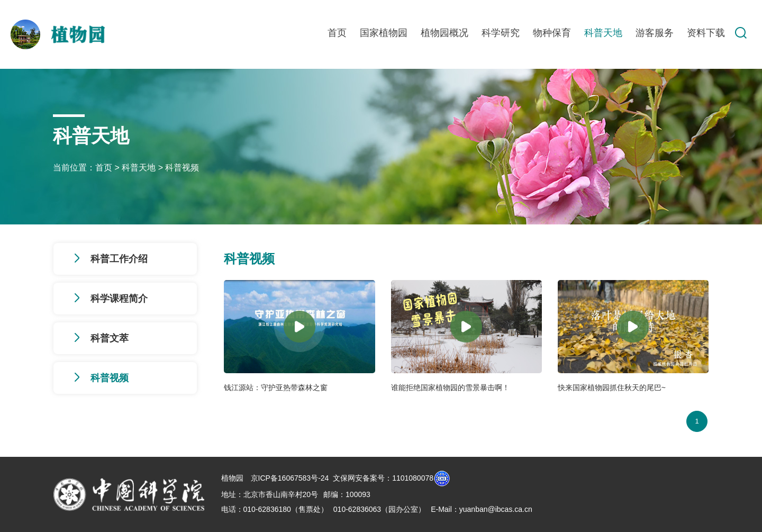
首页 (337, 33)
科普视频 (182, 168)
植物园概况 (444, 33)
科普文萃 (110, 338)
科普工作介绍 (119, 259)
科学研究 (501, 33)
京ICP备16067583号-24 (290, 477)
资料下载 (706, 33)
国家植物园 (384, 33)
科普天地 (603, 33)
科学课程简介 (119, 299)
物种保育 (552, 33)
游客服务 (655, 33)
